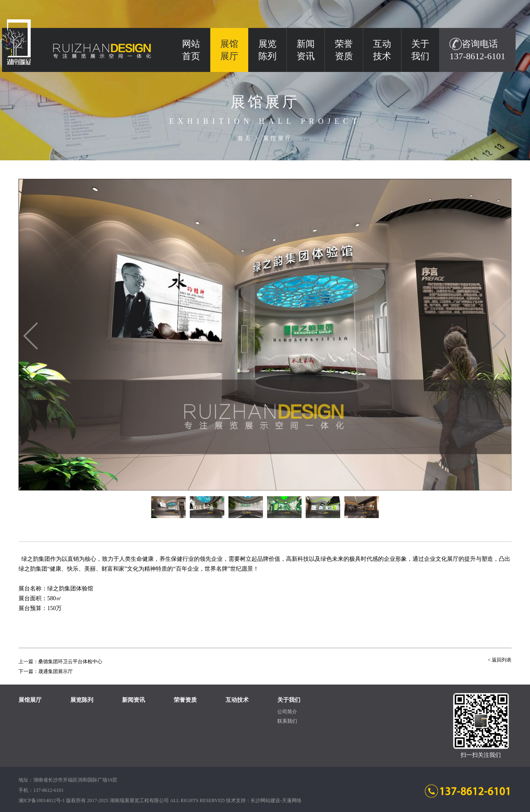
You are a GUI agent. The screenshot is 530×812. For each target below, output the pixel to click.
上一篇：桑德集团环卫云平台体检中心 (60, 662)
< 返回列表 (500, 660)
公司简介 (287, 712)
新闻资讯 (306, 50)
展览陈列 (267, 50)
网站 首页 (191, 50)
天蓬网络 (292, 800)
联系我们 (287, 721)
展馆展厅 (278, 138)
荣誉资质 (344, 50)
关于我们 (420, 50)
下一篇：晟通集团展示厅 (46, 671)
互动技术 (382, 50)
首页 (245, 138)
